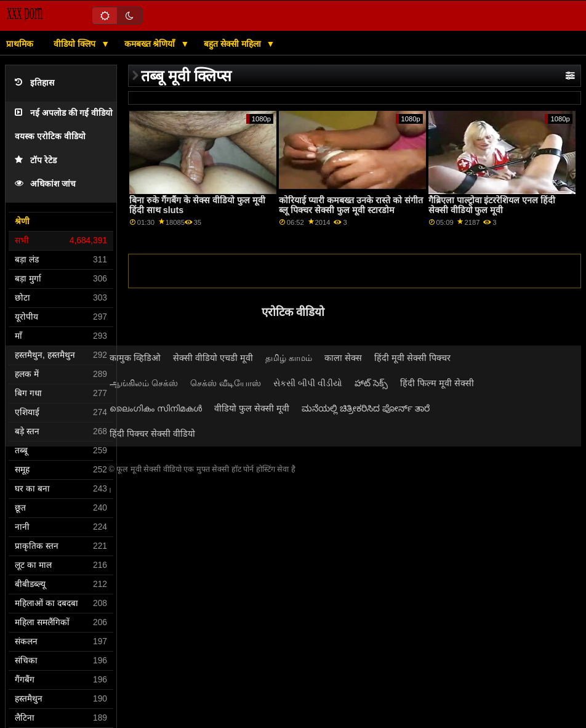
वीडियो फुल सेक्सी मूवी (252, 408)
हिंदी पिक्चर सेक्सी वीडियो (152, 434)
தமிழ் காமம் (289, 358)
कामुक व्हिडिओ (135, 358)
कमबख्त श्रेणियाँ (151, 44)
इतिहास (34, 83)
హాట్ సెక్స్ (371, 383)
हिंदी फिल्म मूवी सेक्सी (437, 383)
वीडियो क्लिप (76, 44)
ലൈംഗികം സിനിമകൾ (156, 408)
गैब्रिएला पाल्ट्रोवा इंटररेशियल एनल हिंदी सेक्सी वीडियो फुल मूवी (492, 205)
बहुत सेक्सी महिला (234, 44)
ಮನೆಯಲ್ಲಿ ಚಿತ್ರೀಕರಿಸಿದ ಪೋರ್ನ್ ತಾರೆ (366, 408)
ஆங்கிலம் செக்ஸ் (144, 383)
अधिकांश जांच (45, 184)
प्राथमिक (20, 44)
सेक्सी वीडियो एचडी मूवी (213, 358)
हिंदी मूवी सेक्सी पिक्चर (412, 358)
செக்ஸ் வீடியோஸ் (226, 383)
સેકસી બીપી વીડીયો (308, 383)
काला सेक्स (343, 358)
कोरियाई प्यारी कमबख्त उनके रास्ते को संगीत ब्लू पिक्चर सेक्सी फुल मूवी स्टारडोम (351, 205)
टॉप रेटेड (36, 160)
